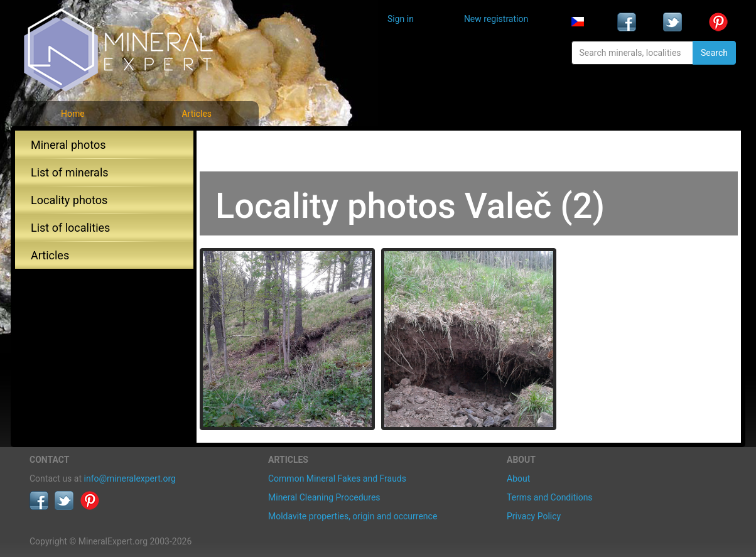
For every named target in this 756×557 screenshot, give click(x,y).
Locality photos (69, 200)
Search (714, 53)
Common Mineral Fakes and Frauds (337, 479)
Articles (197, 114)
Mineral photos (68, 145)
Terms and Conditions (550, 497)
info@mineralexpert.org (130, 479)
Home (73, 114)
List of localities (70, 228)
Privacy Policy (534, 516)
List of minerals (70, 172)
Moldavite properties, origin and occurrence (353, 516)
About (518, 479)
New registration (496, 19)
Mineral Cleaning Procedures (324, 497)
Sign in (401, 19)
